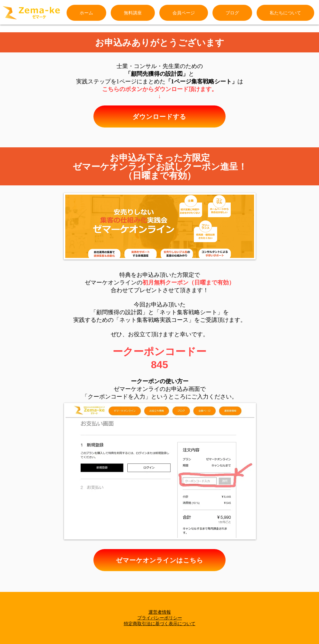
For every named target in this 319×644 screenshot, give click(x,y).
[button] (285, 13)
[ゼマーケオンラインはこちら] (159, 560)
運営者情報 (160, 612)
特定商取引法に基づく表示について (160, 624)
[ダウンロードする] (159, 116)
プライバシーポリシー (160, 618)
